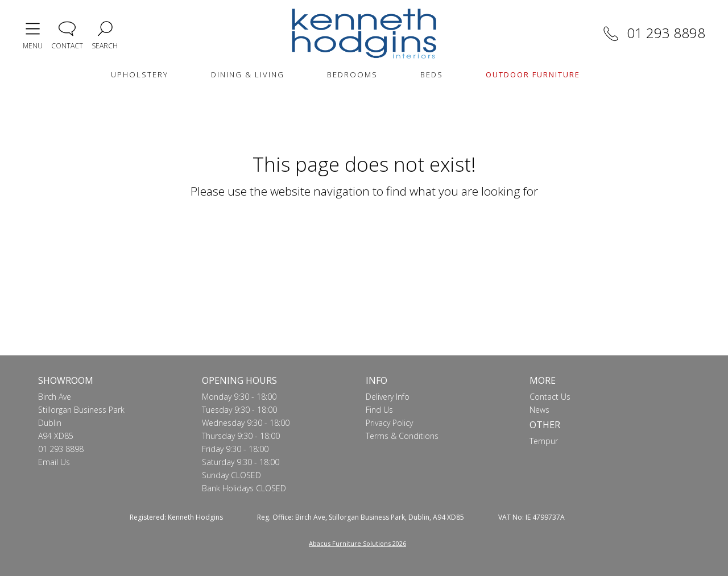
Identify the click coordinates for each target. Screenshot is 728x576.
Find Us (379, 410)
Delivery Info (388, 397)
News (539, 410)
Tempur (544, 441)
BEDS (432, 74)
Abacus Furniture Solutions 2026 (357, 543)
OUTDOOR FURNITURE (533, 74)
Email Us (54, 462)
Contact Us (550, 397)
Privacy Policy (389, 423)
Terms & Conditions (402, 436)
